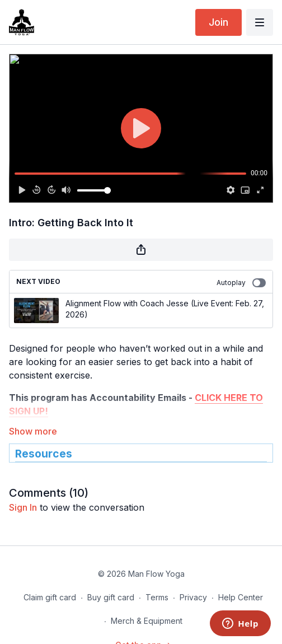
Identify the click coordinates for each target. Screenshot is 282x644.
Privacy (193, 597)
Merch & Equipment (147, 621)
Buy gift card (111, 597)
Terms (157, 597)
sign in (23, 507)
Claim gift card (50, 597)
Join (218, 22)
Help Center (241, 597)
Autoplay (241, 283)
